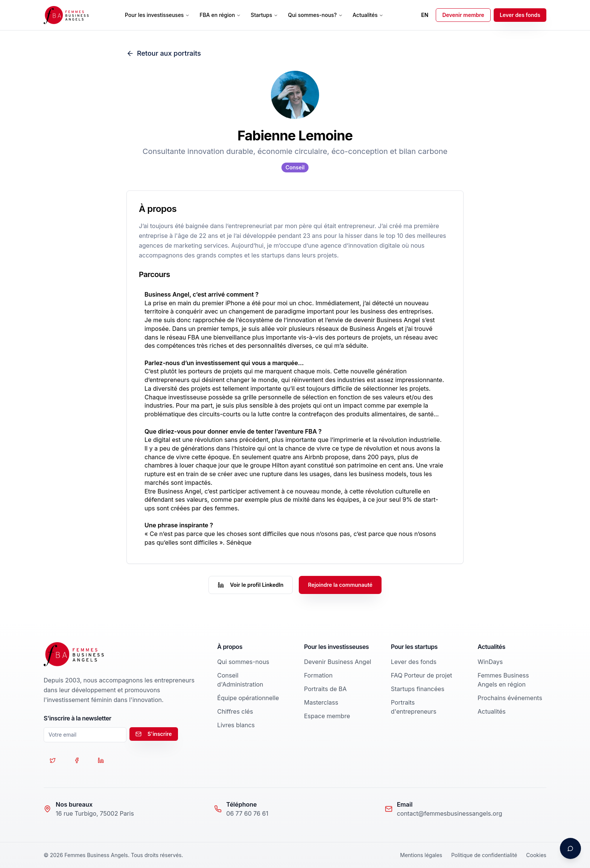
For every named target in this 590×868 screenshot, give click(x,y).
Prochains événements (510, 698)
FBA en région (220, 15)
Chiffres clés (235, 711)
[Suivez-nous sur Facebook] (77, 760)
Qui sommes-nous (243, 662)
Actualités (368, 15)
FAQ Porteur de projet (422, 675)
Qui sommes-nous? (315, 15)
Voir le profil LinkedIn (251, 585)
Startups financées (418, 689)
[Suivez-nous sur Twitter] (53, 760)
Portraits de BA (325, 689)
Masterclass (321, 702)
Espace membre (327, 716)
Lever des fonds (520, 15)
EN (425, 15)
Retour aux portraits (164, 53)
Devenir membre (463, 15)
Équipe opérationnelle (248, 698)
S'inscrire (154, 734)
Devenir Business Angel (338, 662)
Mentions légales (421, 855)
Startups (264, 15)
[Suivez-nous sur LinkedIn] (101, 760)
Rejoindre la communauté (340, 585)
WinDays (490, 662)
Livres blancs (236, 725)
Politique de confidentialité (484, 855)
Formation (318, 675)
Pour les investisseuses (157, 15)
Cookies (536, 855)
